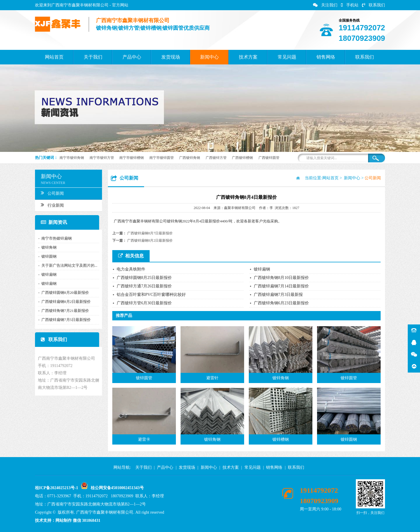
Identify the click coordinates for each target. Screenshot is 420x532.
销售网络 (326, 57)
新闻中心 (209, 57)
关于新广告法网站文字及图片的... (67, 265)
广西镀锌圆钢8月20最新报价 (63, 293)
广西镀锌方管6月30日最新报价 (144, 303)
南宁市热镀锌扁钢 (54, 238)
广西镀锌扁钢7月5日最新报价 (64, 320)
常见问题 (287, 57)
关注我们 (325, 5)
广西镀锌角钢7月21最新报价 (63, 311)
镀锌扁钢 (47, 274)
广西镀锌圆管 (269, 158)
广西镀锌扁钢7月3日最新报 (278, 295)
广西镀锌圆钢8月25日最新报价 (144, 278)
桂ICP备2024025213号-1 (57, 488)
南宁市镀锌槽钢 (132, 158)
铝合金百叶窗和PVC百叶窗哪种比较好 (151, 295)
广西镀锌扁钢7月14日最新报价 (281, 286)
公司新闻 (50, 193)
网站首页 (54, 57)
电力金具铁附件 (131, 269)
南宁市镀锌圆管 (162, 158)
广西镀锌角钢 (190, 158)
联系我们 (373, 5)
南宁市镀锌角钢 (72, 158)
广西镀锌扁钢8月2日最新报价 (64, 302)
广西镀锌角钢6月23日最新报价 (281, 303)
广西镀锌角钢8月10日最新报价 (281, 278)
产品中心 (132, 57)
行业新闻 (50, 205)
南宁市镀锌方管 (102, 158)
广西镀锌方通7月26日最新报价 (144, 286)
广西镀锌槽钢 (242, 158)
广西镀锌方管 (216, 158)
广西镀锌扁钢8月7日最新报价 (150, 233)
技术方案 (248, 57)
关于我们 (93, 57)
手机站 (350, 5)
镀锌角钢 (47, 247)
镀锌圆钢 (47, 256)
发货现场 (171, 57)
